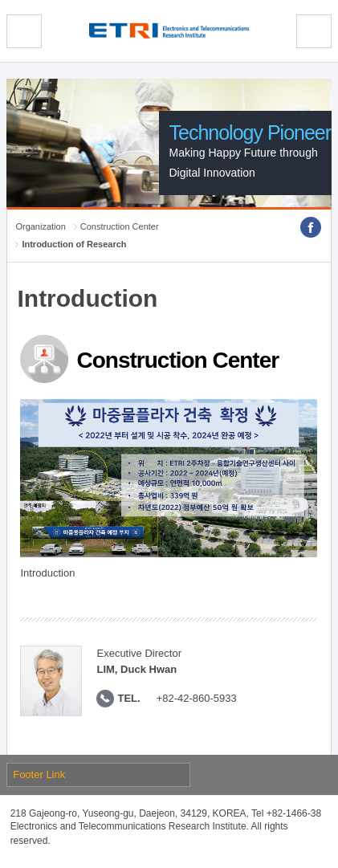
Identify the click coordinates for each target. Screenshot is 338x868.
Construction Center (120, 226)
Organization (40, 226)
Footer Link (39, 774)
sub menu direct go (0, 0)
